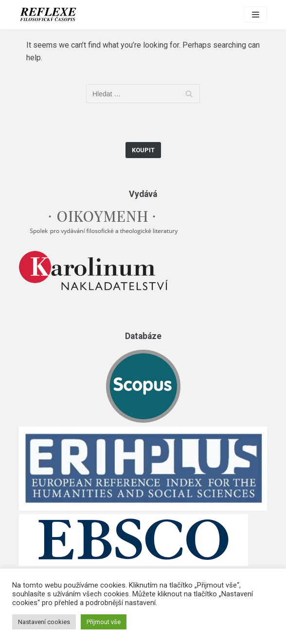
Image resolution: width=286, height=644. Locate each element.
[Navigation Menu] (256, 15)
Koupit (143, 150)
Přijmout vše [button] (104, 622)
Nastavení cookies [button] (44, 622)
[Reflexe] (48, 15)
